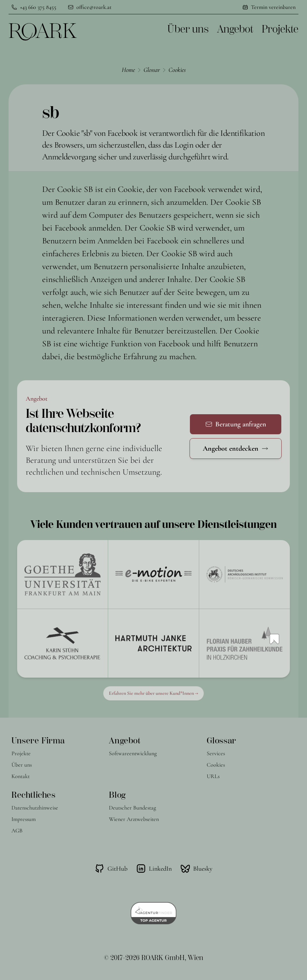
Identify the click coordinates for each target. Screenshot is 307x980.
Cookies (177, 70)
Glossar (152, 70)
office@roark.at (94, 7)
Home (128, 70)
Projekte (280, 29)
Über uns (188, 29)
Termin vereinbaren (273, 7)
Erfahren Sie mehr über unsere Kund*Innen (153, 693)
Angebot (235, 29)
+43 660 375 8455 (38, 7)
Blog (117, 795)
